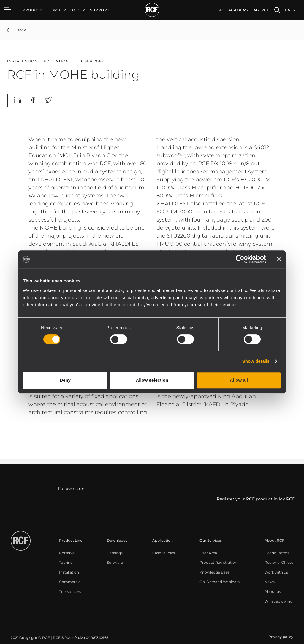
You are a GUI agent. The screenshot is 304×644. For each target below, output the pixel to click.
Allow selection (152, 380)
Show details (256, 361)
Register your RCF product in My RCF (256, 499)
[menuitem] (69, 10)
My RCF (262, 10)
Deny (65, 380)
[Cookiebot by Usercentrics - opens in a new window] (240, 259)
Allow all (239, 380)
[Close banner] (279, 259)
